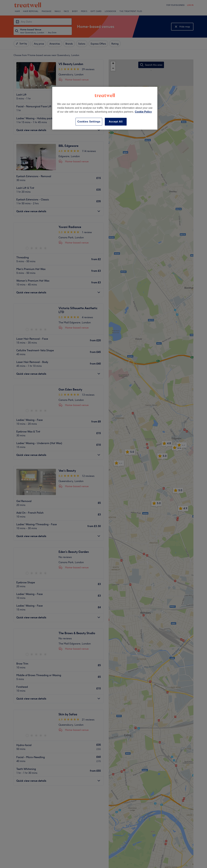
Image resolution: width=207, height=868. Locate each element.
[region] (105, 108)
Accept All (116, 122)
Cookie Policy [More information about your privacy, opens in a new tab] (143, 112)
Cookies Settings (89, 122)
